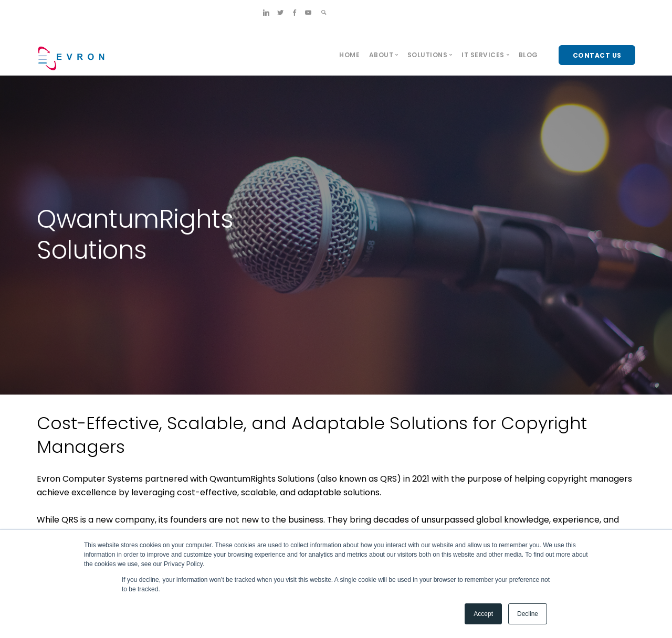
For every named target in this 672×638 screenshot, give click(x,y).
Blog (528, 55)
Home (349, 55)
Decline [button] (528, 614)
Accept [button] (483, 614)
